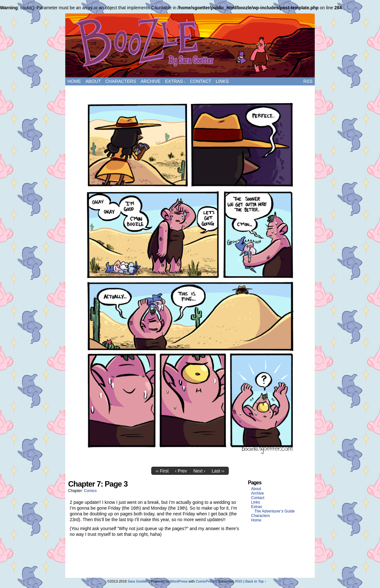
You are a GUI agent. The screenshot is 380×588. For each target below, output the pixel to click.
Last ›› (218, 471)
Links (222, 81)
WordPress (179, 581)
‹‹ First (162, 471)
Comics (90, 491)
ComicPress (205, 581)
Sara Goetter (138, 581)
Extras (175, 81)
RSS (308, 81)
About (93, 81)
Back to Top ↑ (256, 581)
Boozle (190, 45)
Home (74, 81)
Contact (201, 81)
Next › (199, 471)
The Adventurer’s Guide (274, 511)
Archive (151, 81)
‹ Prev (181, 471)
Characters (121, 81)
